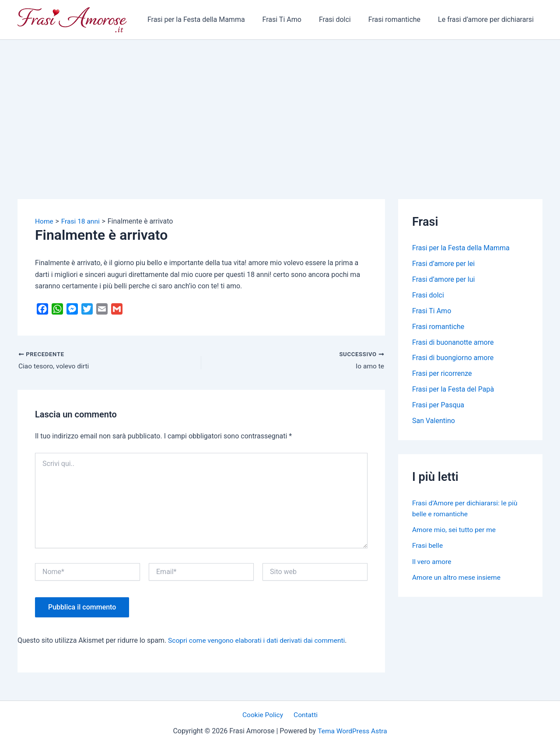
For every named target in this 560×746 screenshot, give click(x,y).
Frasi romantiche (400, 19)
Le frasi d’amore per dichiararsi (488, 19)
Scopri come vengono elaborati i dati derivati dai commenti (259, 640)
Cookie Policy (264, 716)
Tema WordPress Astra (352, 731)
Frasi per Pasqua (438, 405)
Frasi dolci (344, 19)
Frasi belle (428, 545)
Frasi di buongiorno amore (453, 358)
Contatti (305, 716)
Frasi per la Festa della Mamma (212, 19)
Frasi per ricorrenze (442, 374)
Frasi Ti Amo (294, 19)
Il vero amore (432, 561)
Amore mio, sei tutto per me (455, 530)
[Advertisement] (280, 105)
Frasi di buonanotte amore (453, 342)
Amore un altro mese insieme (458, 577)
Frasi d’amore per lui (443, 279)
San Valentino (434, 421)
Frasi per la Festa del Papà (453, 390)
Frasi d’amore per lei (443, 264)
